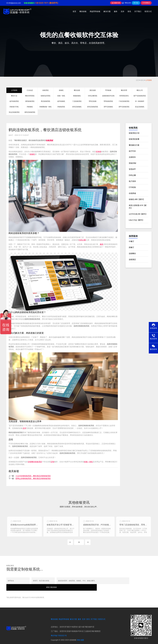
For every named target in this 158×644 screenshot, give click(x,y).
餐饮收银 (83, 11)
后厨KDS (132, 157)
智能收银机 (77, 96)
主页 (137, 80)
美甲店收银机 (108, 107)
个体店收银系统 (124, 101)
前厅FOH (132, 151)
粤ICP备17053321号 (59, 631)
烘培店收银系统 (93, 107)
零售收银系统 (108, 101)
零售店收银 (93, 101)
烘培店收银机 (77, 107)
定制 (52, 462)
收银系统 (46, 90)
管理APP (132, 169)
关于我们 (138, 11)
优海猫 (98, 152)
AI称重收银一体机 (45, 107)
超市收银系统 (14, 101)
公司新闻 (149, 80)
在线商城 (132, 193)
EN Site (136, 3)
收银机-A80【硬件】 (137, 199)
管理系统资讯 (124, 96)
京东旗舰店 (146, 3)
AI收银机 (30, 107)
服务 (116, 11)
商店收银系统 (46, 101)
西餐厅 (131, 247)
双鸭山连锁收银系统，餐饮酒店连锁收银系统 (33, 479)
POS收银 (108, 90)
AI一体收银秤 (140, 101)
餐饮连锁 (77, 90)
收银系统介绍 (134, 133)
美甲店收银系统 (124, 107)
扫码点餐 (82, 240)
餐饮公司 (140, 90)
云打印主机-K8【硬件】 (138, 214)
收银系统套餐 (134, 139)
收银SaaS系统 (46, 96)
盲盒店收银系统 (14, 112)
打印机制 (132, 187)
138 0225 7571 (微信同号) (47, 3)
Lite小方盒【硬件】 (136, 220)
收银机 (61, 90)
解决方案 (107, 11)
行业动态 (30, 90)
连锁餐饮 (132, 253)
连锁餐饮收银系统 (35, 462)
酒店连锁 (93, 90)
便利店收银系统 (30, 112)
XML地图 (80, 635)
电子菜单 (132, 181)
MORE (79, 544)
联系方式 (148, 11)
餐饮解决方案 (134, 145)
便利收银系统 (30, 101)
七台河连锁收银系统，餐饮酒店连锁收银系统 (33, 476)
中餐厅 (131, 241)
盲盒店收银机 (140, 107)
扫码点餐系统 (93, 96)
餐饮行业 (14, 96)
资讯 (129, 11)
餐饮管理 (124, 90)
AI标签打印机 (14, 107)
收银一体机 (61, 96)
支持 (122, 11)
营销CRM (132, 163)
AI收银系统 (61, 107)
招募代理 (116, 3)
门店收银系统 (77, 101)
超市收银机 (61, 101)
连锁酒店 (132, 259)
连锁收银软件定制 (108, 96)
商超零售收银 (95, 11)
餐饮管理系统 (30, 96)
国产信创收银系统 (140, 96)
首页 (74, 11)
